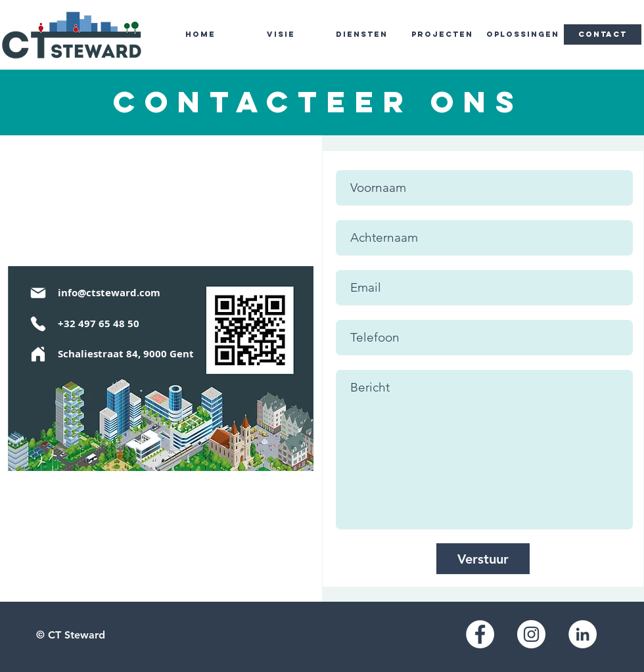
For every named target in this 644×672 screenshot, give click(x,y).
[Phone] (38, 324)
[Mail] (38, 293)
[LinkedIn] (583, 634)
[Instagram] (531, 634)
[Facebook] (480, 634)
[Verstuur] (483, 559)
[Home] (38, 354)
